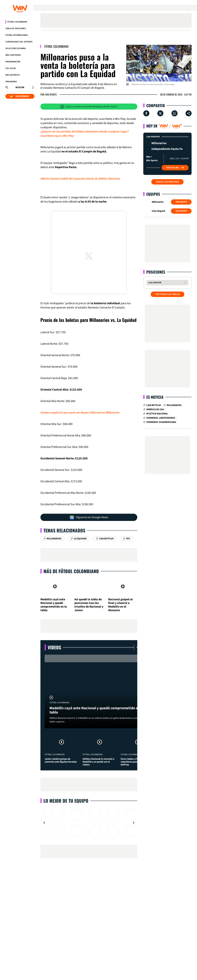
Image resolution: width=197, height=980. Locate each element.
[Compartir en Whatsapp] (175, 113)
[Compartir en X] (160, 113)
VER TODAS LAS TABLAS (168, 294)
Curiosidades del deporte (19, 42)
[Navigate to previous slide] (44, 823)
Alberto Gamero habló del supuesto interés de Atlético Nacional (80, 179)
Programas (11, 82)
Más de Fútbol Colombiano (71, 571)
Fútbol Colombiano (17, 22)
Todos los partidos (167, 182)
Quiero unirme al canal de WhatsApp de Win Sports (89, 107)
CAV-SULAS (11, 68)
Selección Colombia (16, 48)
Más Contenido (13, 55)
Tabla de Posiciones (16, 29)
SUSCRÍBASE (19, 96)
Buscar (20, 87)
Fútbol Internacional (17, 35)
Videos (54, 647)
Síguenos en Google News (89, 517)
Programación (13, 62)
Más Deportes (13, 75)
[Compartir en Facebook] (146, 113)
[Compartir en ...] (189, 113)
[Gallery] (89, 823)
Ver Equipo (181, 202)
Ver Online (175, 168)
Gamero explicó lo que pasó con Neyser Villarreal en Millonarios (80, 413)
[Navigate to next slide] (133, 823)
